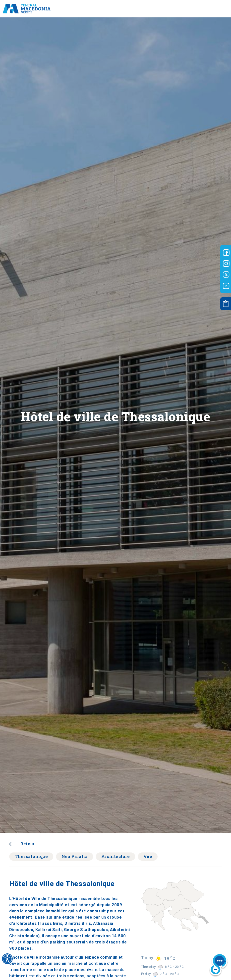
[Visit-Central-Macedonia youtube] (226, 286)
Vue (148, 856)
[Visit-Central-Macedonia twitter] (226, 275)
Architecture (115, 856)
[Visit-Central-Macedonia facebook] (226, 253)
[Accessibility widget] (7, 959)
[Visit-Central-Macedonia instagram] (226, 264)
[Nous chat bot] (219, 965)
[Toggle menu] (223, 9)
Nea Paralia (75, 856)
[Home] (27, 9)
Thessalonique (31, 856)
